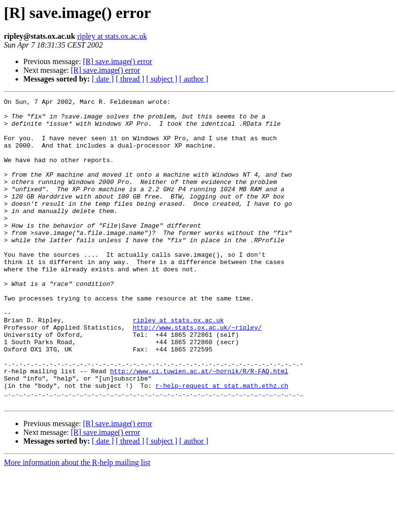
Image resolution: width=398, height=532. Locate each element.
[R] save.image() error (118, 61)
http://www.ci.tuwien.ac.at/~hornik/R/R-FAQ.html (199, 426)
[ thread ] (130, 79)
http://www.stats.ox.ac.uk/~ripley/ (197, 374)
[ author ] (194, 79)
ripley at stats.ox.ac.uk (112, 36)
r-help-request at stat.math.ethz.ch (222, 444)
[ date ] (103, 79)
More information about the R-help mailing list (77, 524)
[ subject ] (162, 79)
